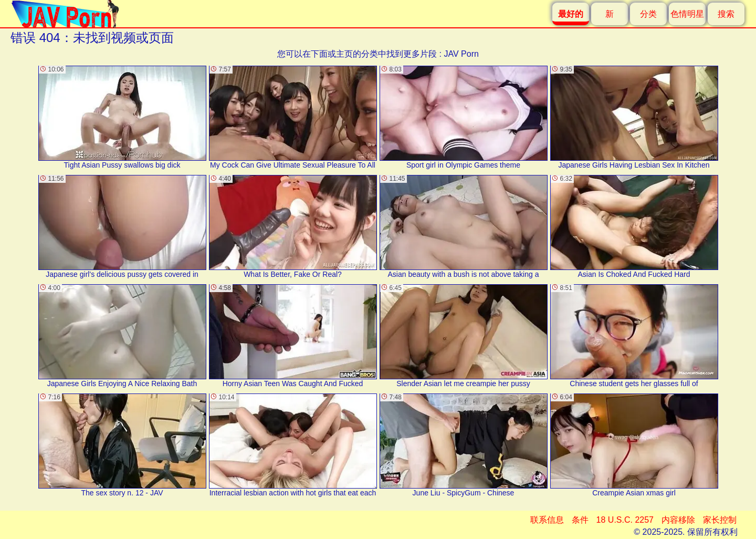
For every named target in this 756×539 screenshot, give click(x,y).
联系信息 (547, 520)
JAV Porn (461, 54)
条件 (580, 520)
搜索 (726, 14)
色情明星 (687, 14)
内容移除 (678, 520)
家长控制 (720, 520)
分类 (648, 14)
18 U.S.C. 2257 (625, 520)
